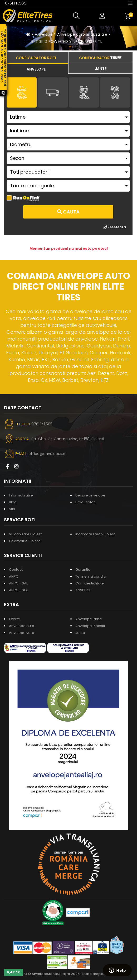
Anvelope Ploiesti (90, 626)
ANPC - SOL (19, 590)
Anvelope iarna (89, 619)
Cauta (68, 212)
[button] (77, 16)
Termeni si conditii (91, 576)
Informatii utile (21, 495)
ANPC (14, 576)
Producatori (85, 502)
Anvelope (44, 34)
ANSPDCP (83, 590)
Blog (13, 502)
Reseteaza (115, 227)
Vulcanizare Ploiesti (26, 534)
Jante (80, 633)
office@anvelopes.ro (48, 454)
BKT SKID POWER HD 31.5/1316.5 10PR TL (67, 41)
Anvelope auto (22, 626)
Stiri (12, 509)
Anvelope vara (22, 633)
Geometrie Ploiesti (25, 541)
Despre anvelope (90, 495)
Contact (16, 570)
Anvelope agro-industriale (82, 34)
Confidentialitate (90, 583)
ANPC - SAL (18, 583)
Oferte (14, 619)
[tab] (36, 68)
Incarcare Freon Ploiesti (96, 534)
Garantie (83, 570)
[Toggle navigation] (130, 3)
